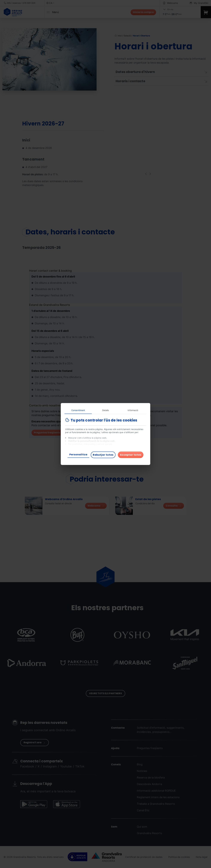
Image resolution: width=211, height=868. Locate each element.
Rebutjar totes (103, 455)
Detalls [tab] (106, 410)
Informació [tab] (133, 410)
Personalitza (78, 455)
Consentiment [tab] (78, 410)
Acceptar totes (131, 455)
